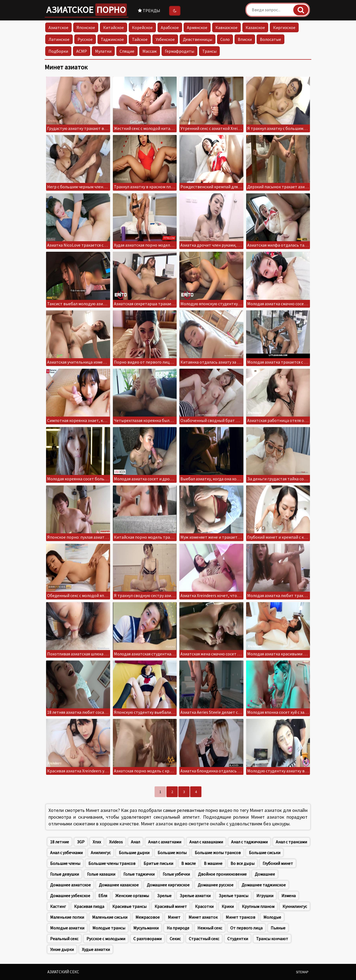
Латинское (59, 39)
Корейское (142, 27)
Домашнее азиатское (70, 885)
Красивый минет (171, 906)
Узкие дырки (62, 949)
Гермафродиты (179, 51)
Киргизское (284, 27)
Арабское (170, 27)
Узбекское (165, 39)
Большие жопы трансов (218, 853)
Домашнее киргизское (168, 885)
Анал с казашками (206, 842)
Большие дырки (134, 853)
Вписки (245, 39)
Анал (135, 842)
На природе (178, 928)
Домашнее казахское (119, 885)
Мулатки (103, 51)
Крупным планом (258, 906)
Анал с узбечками (66, 853)
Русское (85, 39)
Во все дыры (242, 863)
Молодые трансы (109, 928)
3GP (81, 842)
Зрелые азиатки (195, 896)
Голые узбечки (176, 874)
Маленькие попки (67, 917)
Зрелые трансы (233, 896)
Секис (175, 939)
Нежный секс (210, 928)
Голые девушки (64, 874)
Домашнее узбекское (70, 896)
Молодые (272, 917)
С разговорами (147, 939)
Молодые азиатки (67, 928)
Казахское (255, 27)
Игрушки (265, 896)
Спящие (127, 51)
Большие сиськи (265, 853)
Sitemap (302, 972)
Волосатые (271, 39)
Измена (289, 896)
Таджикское (112, 39)
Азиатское (87, 10)
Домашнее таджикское (264, 885)
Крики (228, 906)
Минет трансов (240, 917)
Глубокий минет (278, 863)
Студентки (238, 939)
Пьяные (278, 928)
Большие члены (65, 863)
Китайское (114, 27)
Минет (174, 917)
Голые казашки (101, 874)
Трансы (209, 51)
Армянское (197, 27)
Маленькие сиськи (110, 917)
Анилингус (101, 853)
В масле (189, 863)
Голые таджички (139, 874)
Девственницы (198, 39)
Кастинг (58, 906)
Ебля (103, 896)
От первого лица (246, 928)
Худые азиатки (96, 949)
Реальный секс (64, 939)
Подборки (58, 51)
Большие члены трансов (112, 863)
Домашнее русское (216, 885)
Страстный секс (204, 939)
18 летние (60, 842)
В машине (213, 863)
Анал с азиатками (165, 842)
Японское (86, 27)
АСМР (82, 51)
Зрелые (164, 896)
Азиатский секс (63, 972)
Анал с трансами (291, 842)
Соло (225, 39)
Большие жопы (172, 853)
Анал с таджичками (249, 842)
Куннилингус (295, 906)
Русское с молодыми (106, 939)
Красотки (204, 906)
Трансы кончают (272, 939)
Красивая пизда (89, 906)
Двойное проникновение (222, 874)
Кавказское (226, 27)
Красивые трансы (129, 906)
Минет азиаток (203, 917)
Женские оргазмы (132, 896)
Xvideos (116, 842)
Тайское (140, 39)
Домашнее (265, 874)
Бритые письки (158, 863)
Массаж (150, 51)
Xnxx (97, 842)
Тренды (149, 10)
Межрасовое (148, 917)
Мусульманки (146, 928)
